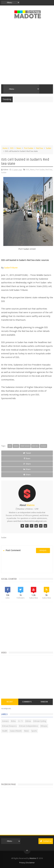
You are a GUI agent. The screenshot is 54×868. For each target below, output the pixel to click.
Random (44, 702)
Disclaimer (30, 863)
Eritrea (28, 721)
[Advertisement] (27, 53)
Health (5, 731)
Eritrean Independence (29, 726)
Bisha (13, 721)
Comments (27, 702)
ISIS (12, 148)
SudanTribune (11, 268)
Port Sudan (29, 148)
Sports (34, 731)
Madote (33, 858)
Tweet (27, 453)
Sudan (49, 148)
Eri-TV (21, 721)
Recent (10, 702)
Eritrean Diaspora (9, 726)
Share (27, 458)
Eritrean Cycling (40, 721)
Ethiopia (44, 726)
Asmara (5, 721)
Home (5, 148)
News (19, 148)
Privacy (22, 863)
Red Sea (40, 148)
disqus (43, 550)
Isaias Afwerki (16, 731)
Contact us (46, 841)
